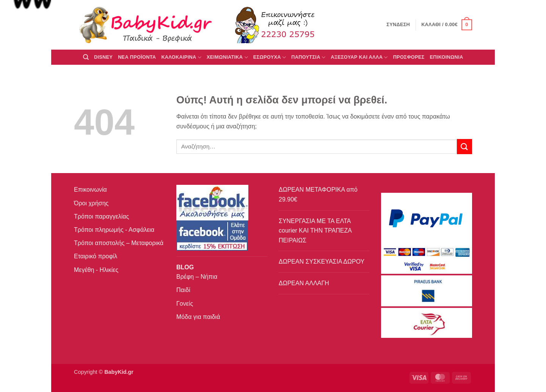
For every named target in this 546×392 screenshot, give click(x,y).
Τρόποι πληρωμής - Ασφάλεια (114, 230)
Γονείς (185, 304)
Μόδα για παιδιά (198, 317)
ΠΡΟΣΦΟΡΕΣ (409, 57)
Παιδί (183, 290)
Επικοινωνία (90, 190)
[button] (447, 25)
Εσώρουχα (270, 57)
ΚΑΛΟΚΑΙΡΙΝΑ (181, 57)
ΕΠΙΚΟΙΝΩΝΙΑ (447, 57)
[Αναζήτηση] (86, 57)
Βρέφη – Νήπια (197, 277)
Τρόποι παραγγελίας (101, 216)
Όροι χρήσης (91, 203)
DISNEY (103, 57)
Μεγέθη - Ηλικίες (96, 270)
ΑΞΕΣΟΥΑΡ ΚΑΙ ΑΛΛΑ (359, 57)
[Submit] (464, 146)
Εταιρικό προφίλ (96, 256)
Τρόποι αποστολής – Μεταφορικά (119, 243)
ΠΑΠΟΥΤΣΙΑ (308, 57)
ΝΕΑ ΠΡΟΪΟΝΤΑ (137, 57)
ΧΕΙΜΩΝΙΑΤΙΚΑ (227, 57)
